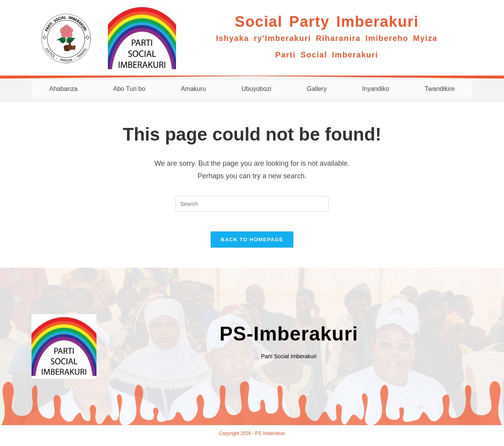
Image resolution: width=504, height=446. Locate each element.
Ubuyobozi (256, 89)
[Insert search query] (252, 204)
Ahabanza (63, 89)
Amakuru (193, 89)
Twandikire (439, 89)
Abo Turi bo (129, 89)
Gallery (317, 89)
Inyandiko (375, 89)
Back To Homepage (252, 244)
